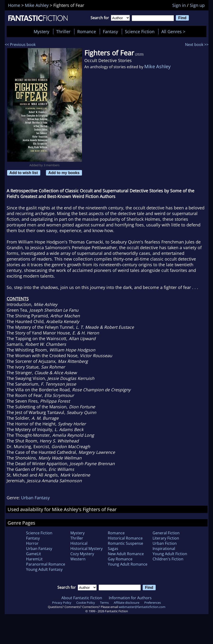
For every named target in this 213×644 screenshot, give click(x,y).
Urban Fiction (165, 543)
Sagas (113, 549)
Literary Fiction (166, 538)
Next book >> (197, 45)
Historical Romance (125, 538)
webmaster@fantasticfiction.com (142, 607)
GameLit (34, 554)
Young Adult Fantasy (44, 569)
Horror (32, 543)
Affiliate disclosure (127, 603)
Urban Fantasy (35, 498)
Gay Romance (120, 559)
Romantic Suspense (125, 543)
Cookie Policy (86, 603)
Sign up (197, 5)
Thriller (63, 32)
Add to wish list (24, 173)
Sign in (179, 5)
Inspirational (164, 549)
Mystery (41, 32)
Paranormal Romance (46, 564)
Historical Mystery (86, 549)
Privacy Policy (62, 603)
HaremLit (34, 559)
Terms (104, 603)
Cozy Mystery (82, 554)
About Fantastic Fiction (82, 598)
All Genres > (174, 32)
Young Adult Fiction (170, 554)
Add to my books (64, 173)
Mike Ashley (157, 66)
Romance (87, 32)
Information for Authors (130, 598)
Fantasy (110, 32)
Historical (79, 543)
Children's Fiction (168, 559)
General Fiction (166, 533)
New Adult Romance (126, 554)
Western (78, 559)
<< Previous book (20, 45)
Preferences (153, 603)
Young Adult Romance (128, 564)
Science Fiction (140, 32)
